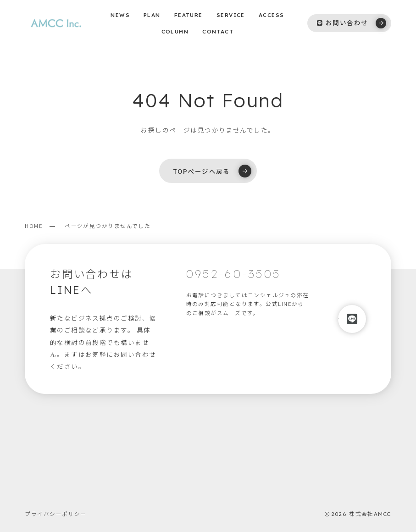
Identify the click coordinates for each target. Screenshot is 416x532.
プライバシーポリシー (55, 514)
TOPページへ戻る (212, 171)
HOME (34, 226)
